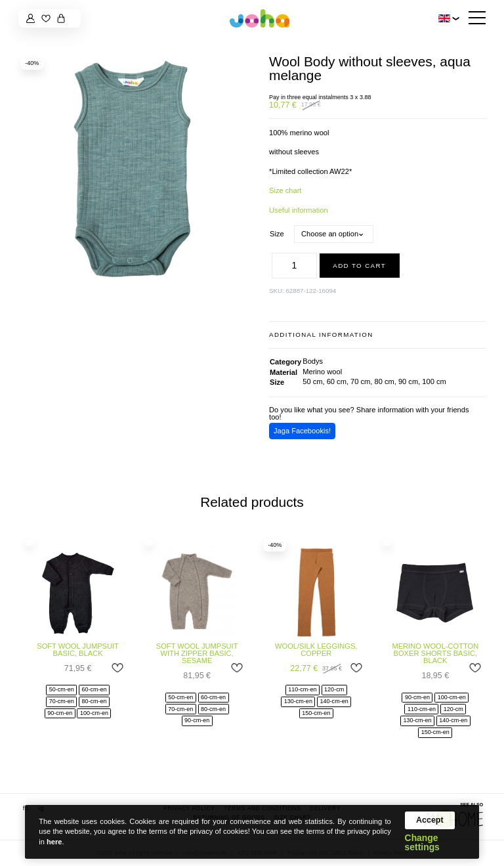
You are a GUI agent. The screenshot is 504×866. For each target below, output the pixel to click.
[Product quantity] (295, 266)
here (54, 842)
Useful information (299, 210)
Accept (430, 820)
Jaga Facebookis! (302, 431)
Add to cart (359, 266)
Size (277, 234)
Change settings (422, 843)
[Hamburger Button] (477, 19)
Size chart (285, 190)
